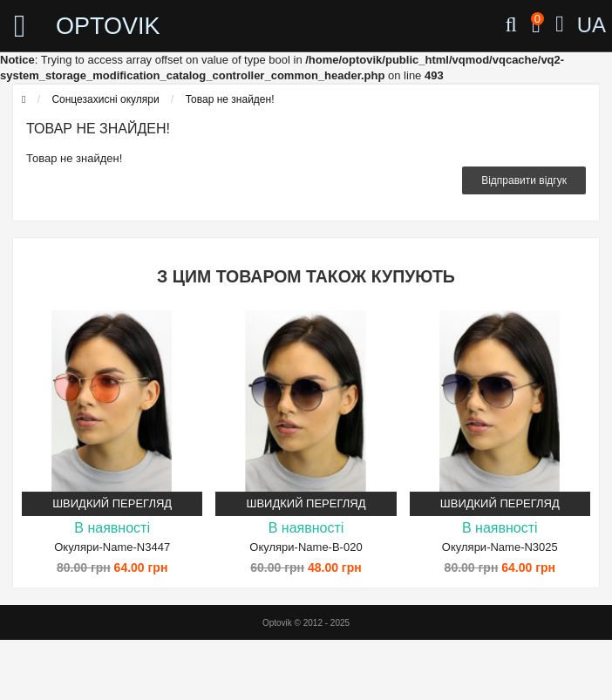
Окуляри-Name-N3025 (500, 547)
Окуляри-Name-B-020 (306, 547)
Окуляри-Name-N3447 (112, 547)
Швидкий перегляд (112, 503)
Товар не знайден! (230, 99)
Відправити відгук (524, 180)
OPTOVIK (108, 26)
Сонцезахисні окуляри (105, 99)
